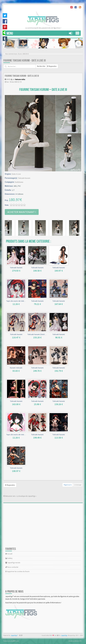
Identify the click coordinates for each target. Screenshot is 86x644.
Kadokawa (19, 182)
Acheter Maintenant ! (22, 212)
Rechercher (41, 66)
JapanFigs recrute (13, 563)
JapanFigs (64, 635)
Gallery (9, 558)
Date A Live (16, 174)
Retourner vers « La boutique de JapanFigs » (20, 496)
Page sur (68, 485)
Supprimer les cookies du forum (17, 571)
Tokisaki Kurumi (24, 178)
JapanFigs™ (14, 635)
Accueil (9, 554)
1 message (78, 485)
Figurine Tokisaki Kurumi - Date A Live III (25, 61)
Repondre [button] (52, 66)
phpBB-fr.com (15, 641)
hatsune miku (20, 79)
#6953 (8, 79)
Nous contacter (12, 567)
